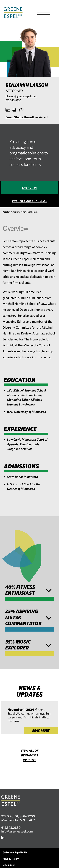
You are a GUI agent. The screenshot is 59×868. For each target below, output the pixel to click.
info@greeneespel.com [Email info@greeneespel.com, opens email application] (17, 831)
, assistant (27, 117)
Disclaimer (9, 865)
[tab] (30, 188)
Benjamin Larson (30, 212)
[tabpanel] (29, 362)
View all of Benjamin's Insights (29, 755)
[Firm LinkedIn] (3, 837)
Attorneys (16, 212)
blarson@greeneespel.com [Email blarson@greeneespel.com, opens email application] (21, 96)
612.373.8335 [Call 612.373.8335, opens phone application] (13, 100)
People (6, 212)
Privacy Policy (11, 859)
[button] (44, 13)
